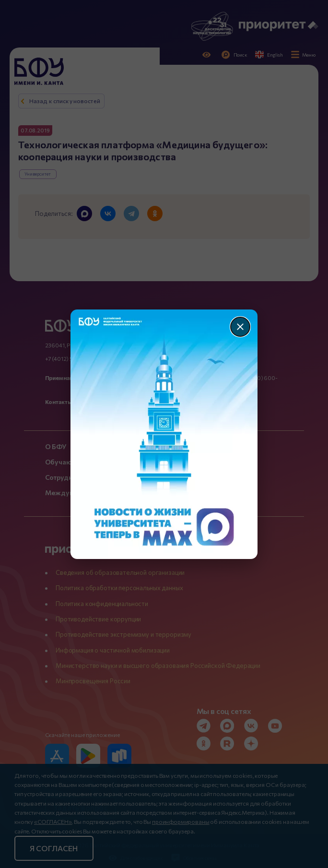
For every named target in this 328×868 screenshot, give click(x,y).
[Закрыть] (240, 327)
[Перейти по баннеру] (164, 434)
